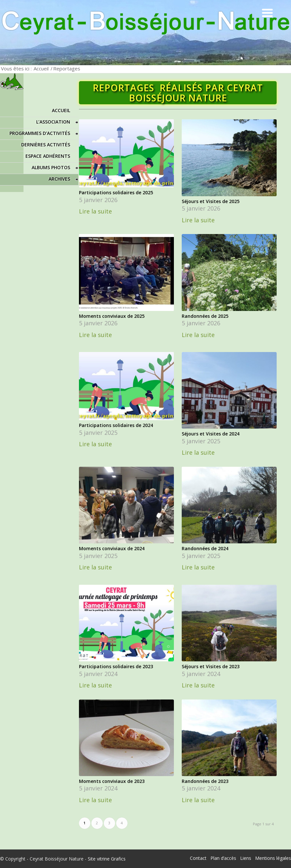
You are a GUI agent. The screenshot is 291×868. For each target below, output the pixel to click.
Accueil (41, 68)
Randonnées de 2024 (205, 548)
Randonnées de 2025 (205, 316)
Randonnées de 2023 (205, 781)
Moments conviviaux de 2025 (112, 316)
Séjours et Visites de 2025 (211, 201)
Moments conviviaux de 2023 (112, 781)
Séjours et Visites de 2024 (211, 434)
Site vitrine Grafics (107, 859)
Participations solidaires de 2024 (116, 425)
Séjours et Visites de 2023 (211, 666)
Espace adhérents (48, 156)
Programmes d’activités (40, 133)
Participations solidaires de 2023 (116, 666)
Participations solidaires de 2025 (116, 192)
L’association (53, 122)
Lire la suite (95, 211)
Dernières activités (46, 145)
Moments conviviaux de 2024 (112, 548)
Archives (59, 179)
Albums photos (51, 167)
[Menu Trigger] (267, 12)
